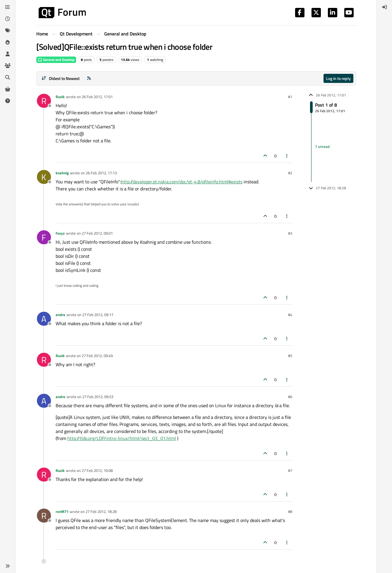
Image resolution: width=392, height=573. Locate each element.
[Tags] (8, 30)
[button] (8, 566)
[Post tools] (287, 156)
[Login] (384, 7)
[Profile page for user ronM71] (44, 516)
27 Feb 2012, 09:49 (97, 356)
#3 (290, 233)
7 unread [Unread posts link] (322, 146)
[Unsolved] (8, 101)
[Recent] (8, 19)
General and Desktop (56, 60)
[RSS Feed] (89, 78)
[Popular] (8, 42)
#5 (290, 356)
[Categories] (8, 7)
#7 (290, 470)
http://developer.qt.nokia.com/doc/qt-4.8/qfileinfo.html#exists (182, 182)
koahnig (62, 173)
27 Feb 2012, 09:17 (98, 315)
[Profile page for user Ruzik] (44, 101)
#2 (290, 173)
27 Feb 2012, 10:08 (97, 470)
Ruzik (60, 97)
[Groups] (8, 66)
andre (60, 315)
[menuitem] (384, 7)
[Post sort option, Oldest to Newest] (61, 78)
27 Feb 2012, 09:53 (98, 397)
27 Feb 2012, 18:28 (101, 511)
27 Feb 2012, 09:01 (97, 233)
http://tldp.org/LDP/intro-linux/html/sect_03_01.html (122, 438)
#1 (290, 97)
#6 (290, 397)
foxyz (60, 233)
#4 (290, 315)
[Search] (8, 77)
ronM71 (62, 511)
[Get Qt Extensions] (8, 89)
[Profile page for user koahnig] (44, 177)
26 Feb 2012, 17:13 (101, 173)
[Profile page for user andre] (44, 319)
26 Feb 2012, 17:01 (97, 97)
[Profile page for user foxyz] (44, 237)
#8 (290, 511)
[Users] (8, 54)
